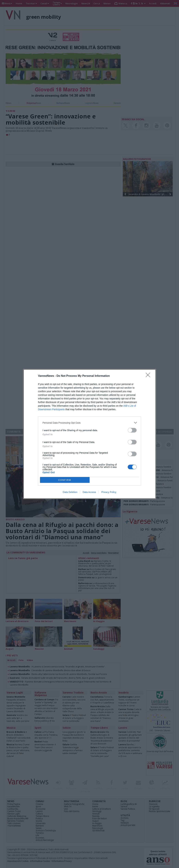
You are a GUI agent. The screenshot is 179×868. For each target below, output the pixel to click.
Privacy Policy (109, 492)
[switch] (132, 430)
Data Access (89, 492)
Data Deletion (70, 492)
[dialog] (90, 434)
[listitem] (90, 423)
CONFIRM (65, 480)
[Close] (149, 376)
